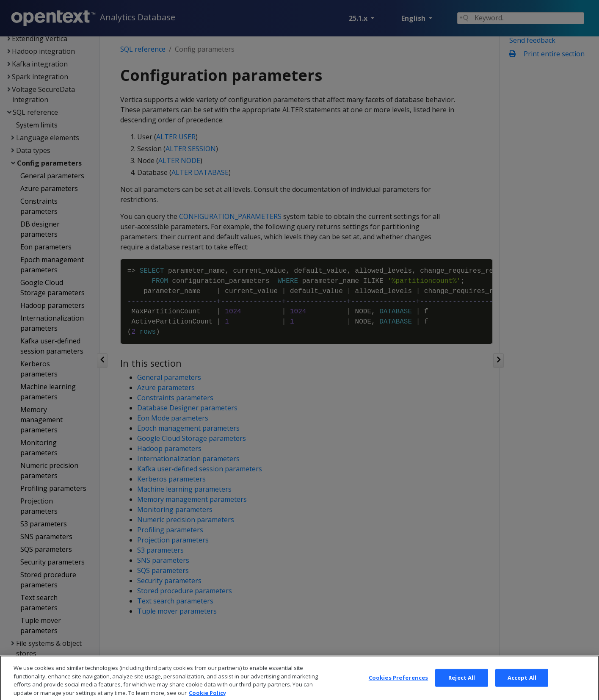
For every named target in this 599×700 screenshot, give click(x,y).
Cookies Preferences (398, 689)
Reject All (462, 689)
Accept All (522, 689)
